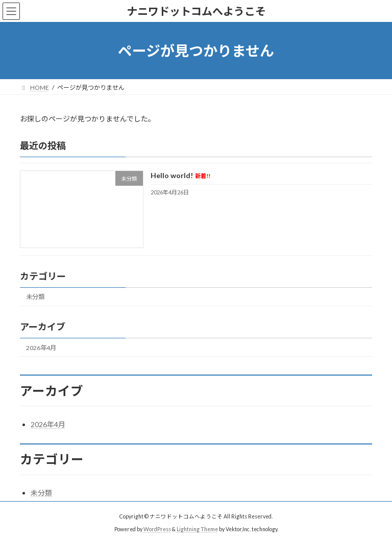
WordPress (157, 529)
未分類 (35, 297)
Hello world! (180, 176)
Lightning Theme (197, 529)
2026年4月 (41, 348)
